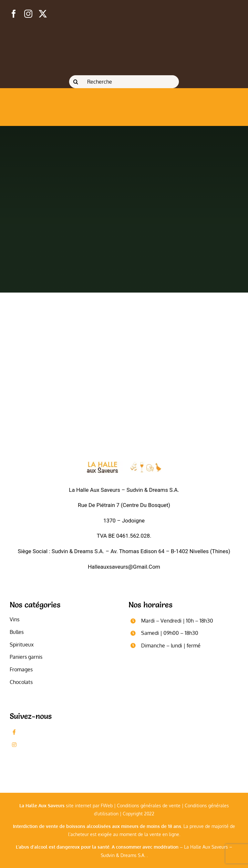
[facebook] (14, 14)
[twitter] (43, 14)
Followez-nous (38, 744)
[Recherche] (124, 82)
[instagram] (28, 14)
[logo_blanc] (124, 464)
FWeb (107, 806)
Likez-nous (34, 732)
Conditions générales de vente (149, 806)
